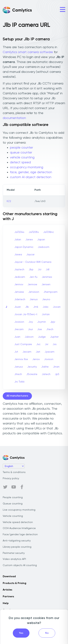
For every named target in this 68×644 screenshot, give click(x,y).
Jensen (46, 284)
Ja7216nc (49, 232)
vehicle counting (22, 157)
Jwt (38, 352)
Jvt (16, 352)
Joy (31, 322)
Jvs (55, 344)
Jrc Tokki (19, 382)
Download (9, 576)
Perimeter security (14, 553)
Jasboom (44, 247)
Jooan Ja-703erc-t (26, 314)
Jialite (45, 367)
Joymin (42, 322)
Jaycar (30, 255)
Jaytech (19, 270)
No (47, 633)
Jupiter (54, 337)
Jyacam (50, 352)
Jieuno (46, 299)
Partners (8, 597)
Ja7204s (19, 232)
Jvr (47, 344)
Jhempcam (51, 292)
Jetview (19, 292)
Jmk (36, 307)
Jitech (18, 374)
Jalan (18, 240)
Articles (7, 590)
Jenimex (47, 277)
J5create (32, 374)
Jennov (19, 284)
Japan (41, 240)
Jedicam (20, 277)
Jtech (50, 329)
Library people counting (17, 547)
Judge (42, 337)
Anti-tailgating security (17, 541)
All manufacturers (17, 396)
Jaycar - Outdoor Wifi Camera (33, 262)
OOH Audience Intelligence (19, 528)
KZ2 (9, 201)
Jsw (40, 329)
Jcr (40, 270)
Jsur (30, 329)
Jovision (19, 322)
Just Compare (23, 344)
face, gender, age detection (31, 172)
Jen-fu (33, 277)
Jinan (56, 367)
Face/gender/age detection (20, 535)
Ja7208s (34, 232)
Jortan (46, 314)
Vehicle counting (13, 516)
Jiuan (18, 307)
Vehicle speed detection (18, 522)
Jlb (27, 307)
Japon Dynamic (24, 247)
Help (6, 603)
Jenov (36, 359)
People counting (13, 497)
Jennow (32, 284)
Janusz (19, 367)
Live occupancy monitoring (19, 510)
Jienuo (34, 299)
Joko (46, 307)
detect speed (20, 162)
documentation (14, 118)
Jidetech (20, 299)
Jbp (31, 270)
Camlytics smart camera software (28, 52)
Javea (18, 255)
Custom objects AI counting (20, 565)
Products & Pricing (15, 583)
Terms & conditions (14, 472)
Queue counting (13, 504)
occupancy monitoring (27, 167)
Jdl (48, 270)
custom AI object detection (31, 177)
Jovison (49, 359)
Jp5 (57, 374)
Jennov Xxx (21, 359)
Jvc (38, 344)
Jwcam (27, 352)
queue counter (21, 153)
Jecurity (32, 367)
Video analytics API (14, 559)
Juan (17, 337)
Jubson (29, 337)
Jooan (57, 307)
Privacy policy (11, 478)
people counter (21, 148)
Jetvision (34, 292)
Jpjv (53, 322)
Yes (21, 633)
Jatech (46, 374)
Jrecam (19, 329)
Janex (29, 240)
